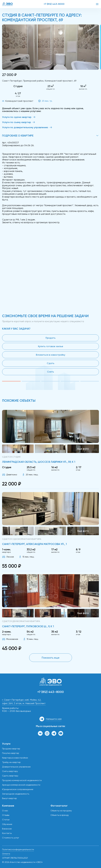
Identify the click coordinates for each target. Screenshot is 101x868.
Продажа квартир (11, 749)
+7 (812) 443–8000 (54, 4)
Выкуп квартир (9, 798)
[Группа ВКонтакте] (40, 733)
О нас (5, 811)
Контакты (7, 833)
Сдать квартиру (10, 776)
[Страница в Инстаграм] (47, 733)
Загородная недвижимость (16, 794)
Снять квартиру (10, 771)
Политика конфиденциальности (18, 849)
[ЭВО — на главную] (7, 4)
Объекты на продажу (61, 811)
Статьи (6, 820)
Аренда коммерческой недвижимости (21, 785)
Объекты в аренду (60, 815)
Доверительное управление (16, 767)
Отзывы (6, 815)
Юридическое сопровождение (18, 789)
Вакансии (7, 829)
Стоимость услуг (11, 838)
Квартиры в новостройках (15, 758)
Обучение (7, 824)
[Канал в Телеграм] (54, 733)
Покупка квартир (11, 753)
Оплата (6, 854)
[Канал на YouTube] (61, 733)
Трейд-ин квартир (11, 762)
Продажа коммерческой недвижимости (22, 780)
